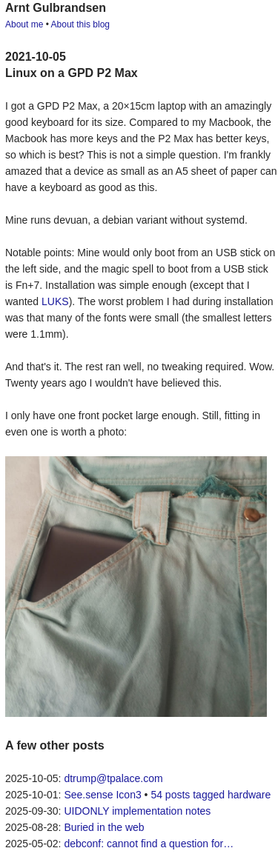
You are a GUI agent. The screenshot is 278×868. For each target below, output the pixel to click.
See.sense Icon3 (102, 795)
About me (24, 24)
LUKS (55, 301)
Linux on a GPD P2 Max (72, 73)
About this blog (80, 24)
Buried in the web (104, 827)
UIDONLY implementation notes (137, 811)
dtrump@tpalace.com (113, 778)
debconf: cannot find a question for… (149, 844)
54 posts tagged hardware (211, 795)
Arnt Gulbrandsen (56, 8)
